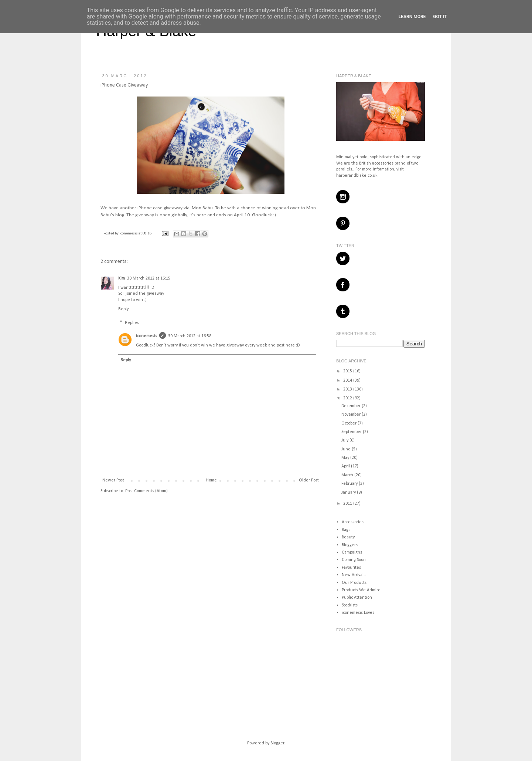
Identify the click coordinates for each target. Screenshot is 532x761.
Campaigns (352, 552)
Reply (123, 309)
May (346, 458)
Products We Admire (361, 590)
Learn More (412, 17)
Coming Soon (354, 560)
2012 (348, 398)
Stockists (350, 605)
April (346, 466)
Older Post (309, 480)
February (350, 484)
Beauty (348, 537)
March (348, 475)
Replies (132, 323)
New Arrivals (354, 575)
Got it (440, 17)
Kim (122, 278)
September (352, 432)
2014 (348, 380)
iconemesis (129, 234)
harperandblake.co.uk (357, 176)
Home (212, 480)
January (349, 493)
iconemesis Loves (358, 613)
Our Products (354, 583)
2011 (348, 504)
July (345, 440)
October (349, 423)
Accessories (353, 522)
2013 (348, 389)
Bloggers (350, 545)
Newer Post (113, 480)
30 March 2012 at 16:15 (149, 278)
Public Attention (357, 598)
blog (120, 215)
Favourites (351, 568)
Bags (346, 530)
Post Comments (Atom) (146, 491)
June (347, 449)
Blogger (277, 743)
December (352, 406)
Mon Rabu (202, 208)
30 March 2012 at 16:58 (190, 336)
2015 (348, 371)
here (201, 215)
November (352, 415)
